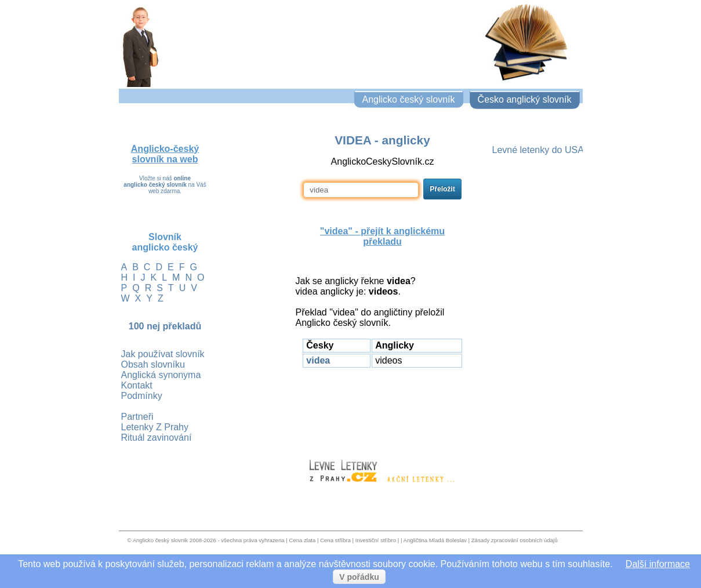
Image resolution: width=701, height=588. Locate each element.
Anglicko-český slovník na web (165, 154)
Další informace (658, 564)
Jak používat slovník (163, 354)
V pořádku (359, 577)
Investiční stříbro (376, 540)
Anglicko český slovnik (160, 540)
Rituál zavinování (157, 438)
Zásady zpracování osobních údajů (515, 540)
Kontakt (137, 385)
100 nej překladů (165, 326)
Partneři (137, 417)
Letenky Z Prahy (155, 427)
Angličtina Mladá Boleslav (435, 540)
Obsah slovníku (153, 364)
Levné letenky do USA (538, 150)
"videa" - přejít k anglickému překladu (382, 236)
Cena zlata (302, 540)
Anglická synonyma (161, 375)
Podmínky (142, 396)
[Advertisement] (383, 408)
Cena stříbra (335, 540)
